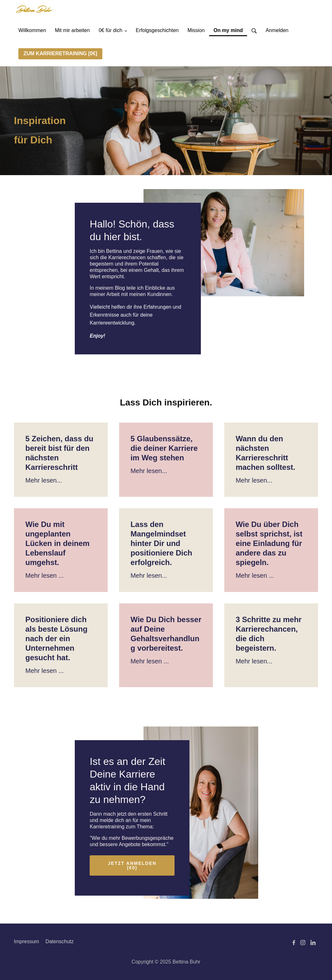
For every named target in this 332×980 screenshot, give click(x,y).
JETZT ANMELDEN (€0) (132, 865)
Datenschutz (60, 941)
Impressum (26, 941)
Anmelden (277, 30)
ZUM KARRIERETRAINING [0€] (60, 53)
